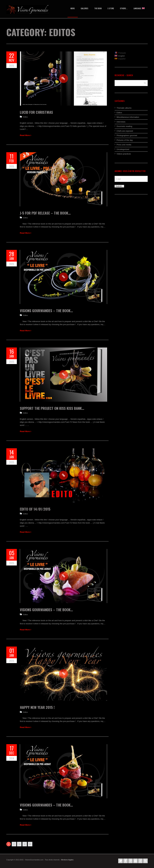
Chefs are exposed (125, 131)
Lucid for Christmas (36, 112)
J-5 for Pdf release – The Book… (45, 213)
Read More (25, 135)
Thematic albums (124, 108)
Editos (25, 117)
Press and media (124, 145)
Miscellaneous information (128, 117)
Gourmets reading (124, 126)
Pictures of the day (125, 140)
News (73, 8)
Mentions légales (67, 860)
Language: (139, 8)
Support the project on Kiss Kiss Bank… (52, 408)
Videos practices (124, 154)
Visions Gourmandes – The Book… (46, 310)
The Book (98, 8)
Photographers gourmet (127, 135)
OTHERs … (124, 8)
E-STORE (111, 8)
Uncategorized (123, 149)
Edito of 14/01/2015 (35, 509)
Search (145, 83)
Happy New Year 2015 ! (37, 707)
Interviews (121, 122)
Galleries (85, 8)
